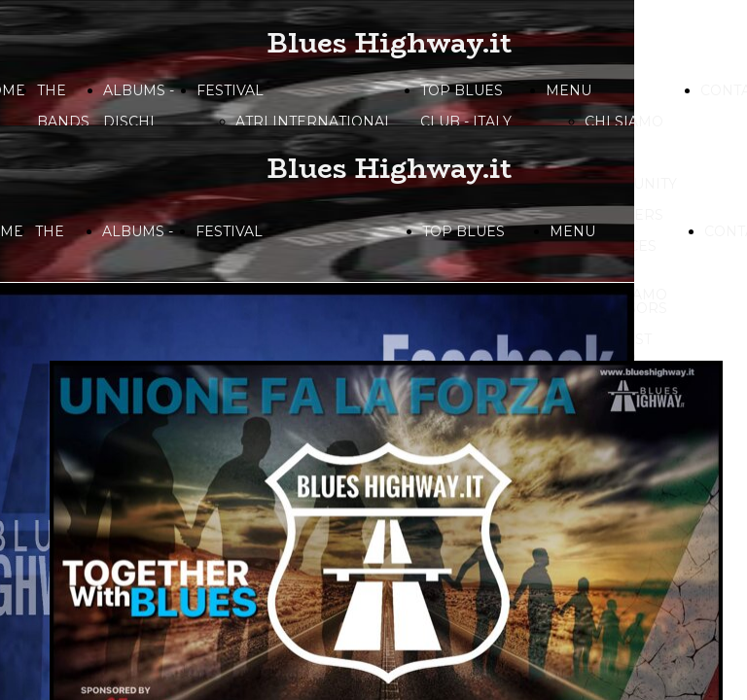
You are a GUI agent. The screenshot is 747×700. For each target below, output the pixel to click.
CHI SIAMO (624, 122)
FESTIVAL (230, 90)
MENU (569, 90)
